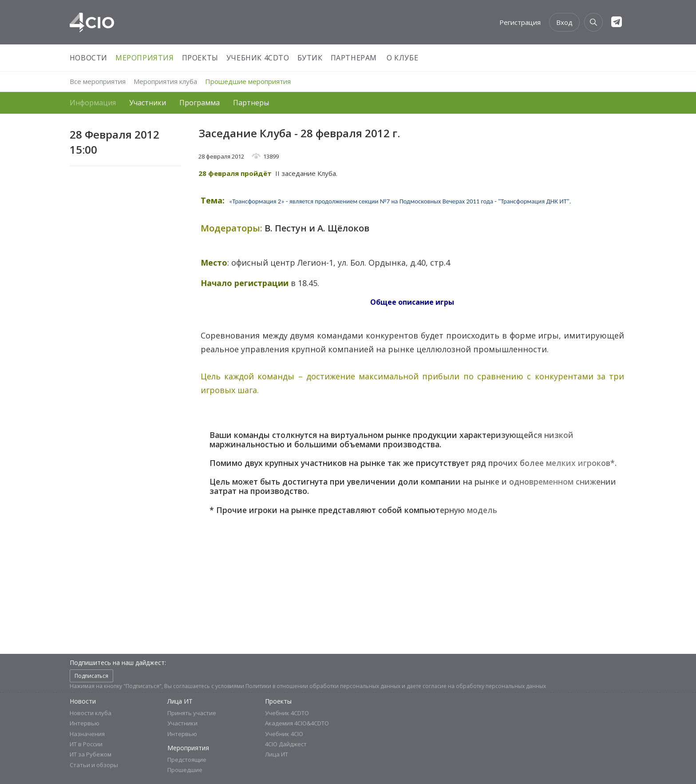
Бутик (310, 58)
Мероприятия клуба (165, 81)
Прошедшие (185, 770)
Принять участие (192, 713)
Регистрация (520, 22)
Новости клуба (91, 713)
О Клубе (402, 58)
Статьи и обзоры (94, 765)
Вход (564, 22)
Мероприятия (145, 58)
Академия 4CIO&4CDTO (297, 723)
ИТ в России (86, 744)
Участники (148, 103)
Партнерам (354, 58)
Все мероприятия (98, 81)
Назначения (87, 734)
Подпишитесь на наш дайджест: (118, 663)
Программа (200, 103)
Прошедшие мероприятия (248, 81)
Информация (93, 103)
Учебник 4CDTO (258, 58)
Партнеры (251, 103)
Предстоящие (187, 760)
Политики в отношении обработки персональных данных (323, 686)
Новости (89, 58)
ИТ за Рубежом (91, 754)
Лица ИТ (180, 701)
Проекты (200, 58)
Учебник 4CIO (284, 734)
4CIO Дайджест (286, 744)
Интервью (85, 723)
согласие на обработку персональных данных (484, 686)
